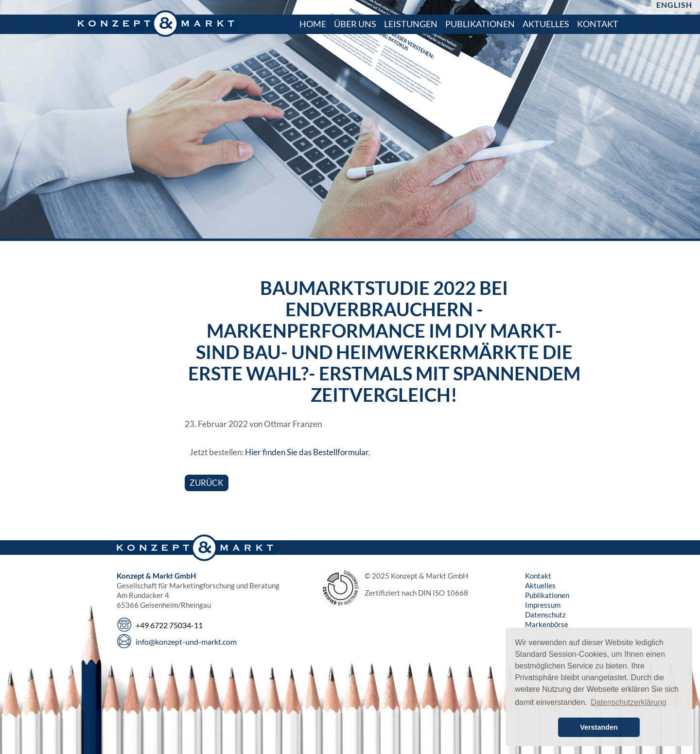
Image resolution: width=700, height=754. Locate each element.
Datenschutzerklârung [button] (629, 702)
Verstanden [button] (599, 727)
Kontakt (538, 576)
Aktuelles (540, 585)
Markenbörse (547, 624)
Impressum (543, 605)
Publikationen (547, 595)
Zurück (207, 483)
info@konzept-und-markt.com (186, 642)
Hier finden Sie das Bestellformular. (308, 452)
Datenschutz (545, 615)
